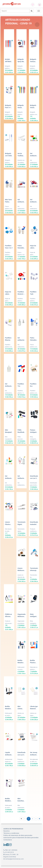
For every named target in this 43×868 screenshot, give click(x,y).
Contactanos (8, 840)
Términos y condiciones (11, 833)
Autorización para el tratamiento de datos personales (21, 838)
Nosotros (6, 831)
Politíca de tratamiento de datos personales (18, 835)
